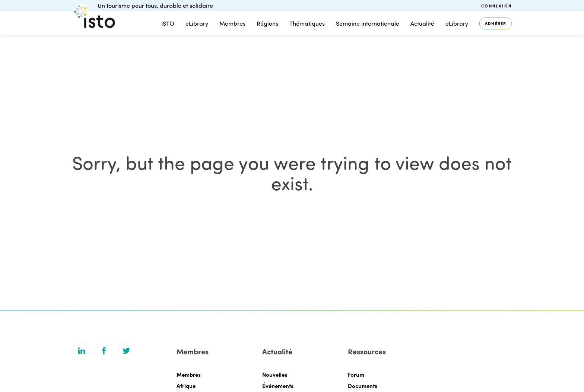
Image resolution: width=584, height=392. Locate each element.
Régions (267, 23)
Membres (232, 23)
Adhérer (496, 23)
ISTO (168, 23)
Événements (278, 386)
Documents (363, 386)
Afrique (186, 386)
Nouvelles (275, 375)
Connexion (496, 6)
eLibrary (197, 23)
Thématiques (307, 23)
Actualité (422, 23)
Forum (356, 375)
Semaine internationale (368, 23)
